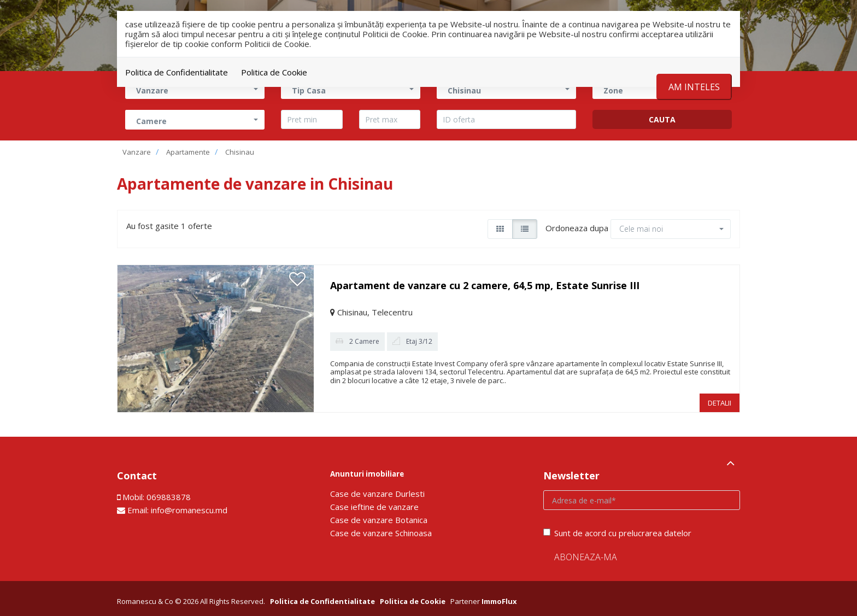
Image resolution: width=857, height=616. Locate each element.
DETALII (720, 403)
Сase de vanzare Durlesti (377, 494)
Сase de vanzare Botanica (379, 520)
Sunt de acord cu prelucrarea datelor (617, 533)
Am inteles (694, 87)
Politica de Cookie (274, 72)
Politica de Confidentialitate (177, 72)
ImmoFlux (499, 601)
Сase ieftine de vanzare (374, 507)
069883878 (169, 497)
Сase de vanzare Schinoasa (381, 533)
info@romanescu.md (189, 510)
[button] (195, 119)
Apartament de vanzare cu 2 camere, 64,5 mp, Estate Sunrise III (485, 285)
